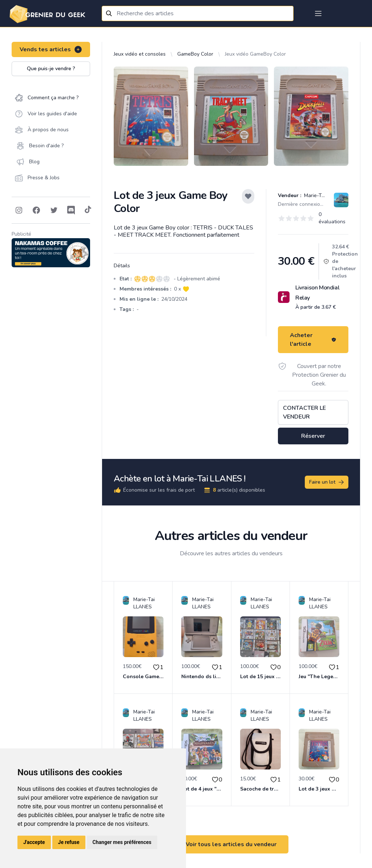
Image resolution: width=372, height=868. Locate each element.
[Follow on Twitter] (54, 210)
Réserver (313, 436)
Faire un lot (327, 482)
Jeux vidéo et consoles (140, 54)
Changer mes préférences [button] (122, 842)
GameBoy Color (195, 54)
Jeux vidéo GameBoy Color (255, 54)
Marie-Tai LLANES (324, 195)
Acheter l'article (313, 340)
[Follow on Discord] (71, 210)
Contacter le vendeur (304, 412)
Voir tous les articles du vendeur (231, 844)
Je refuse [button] (69, 842)
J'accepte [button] (34, 842)
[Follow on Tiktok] (88, 210)
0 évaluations (332, 218)
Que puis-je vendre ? (51, 69)
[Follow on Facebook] (36, 210)
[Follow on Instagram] (19, 210)
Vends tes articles (51, 49)
